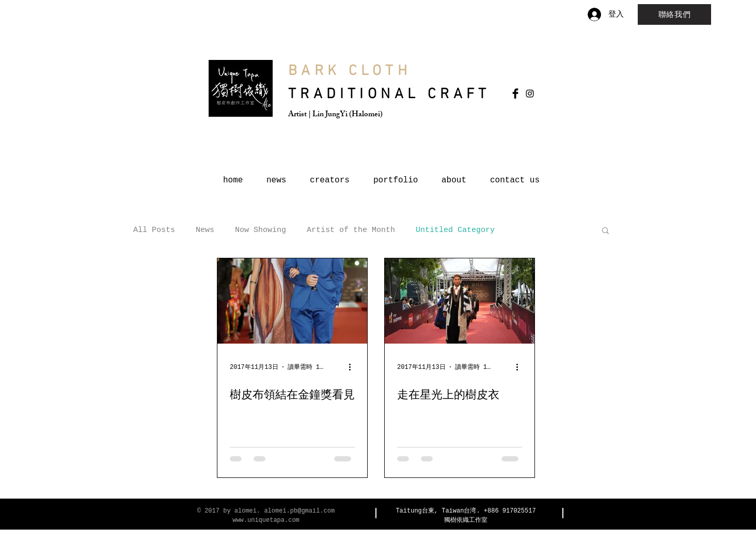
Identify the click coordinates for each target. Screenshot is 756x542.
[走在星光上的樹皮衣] (460, 301)
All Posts (154, 230)
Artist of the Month (351, 230)
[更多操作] (353, 367)
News (205, 230)
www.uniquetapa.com (266, 520)
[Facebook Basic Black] (515, 94)
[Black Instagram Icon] (530, 94)
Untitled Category (455, 230)
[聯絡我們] (674, 14)
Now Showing (261, 230)
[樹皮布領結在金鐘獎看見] (292, 301)
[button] (605, 231)
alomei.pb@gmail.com (299, 511)
